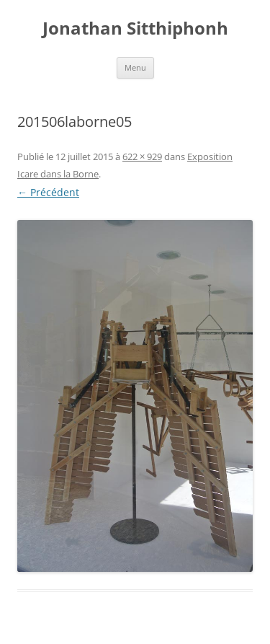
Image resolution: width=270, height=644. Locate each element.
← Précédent (48, 192)
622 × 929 (142, 156)
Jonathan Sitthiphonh (135, 28)
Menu (135, 67)
